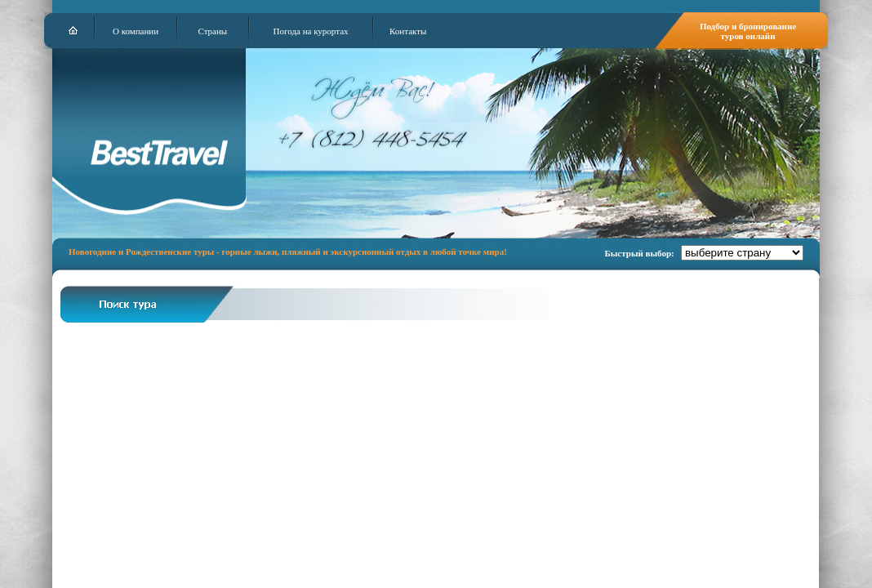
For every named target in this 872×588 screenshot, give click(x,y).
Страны (212, 31)
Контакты (408, 31)
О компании (136, 31)
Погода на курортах (311, 31)
